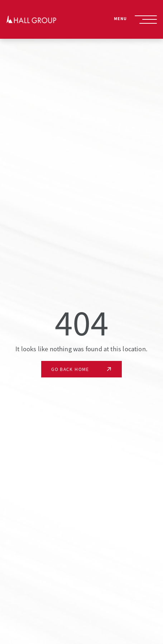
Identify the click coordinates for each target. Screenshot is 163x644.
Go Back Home (70, 369)
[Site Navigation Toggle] (146, 20)
